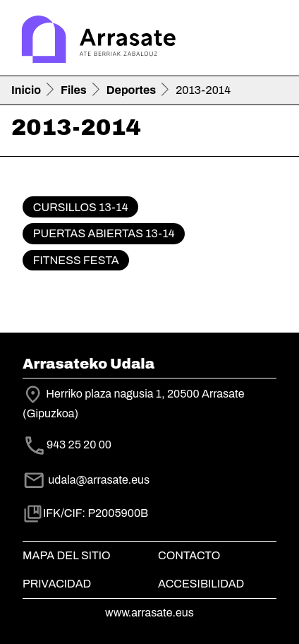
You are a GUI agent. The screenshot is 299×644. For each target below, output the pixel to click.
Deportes (132, 90)
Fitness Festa (76, 260)
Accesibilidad (201, 584)
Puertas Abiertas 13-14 (104, 233)
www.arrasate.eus (149, 613)
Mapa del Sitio (67, 555)
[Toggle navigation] (268, 41)
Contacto (189, 555)
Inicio (26, 90)
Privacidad (57, 584)
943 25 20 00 (79, 445)
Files (74, 90)
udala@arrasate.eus (86, 480)
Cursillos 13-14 (81, 207)
